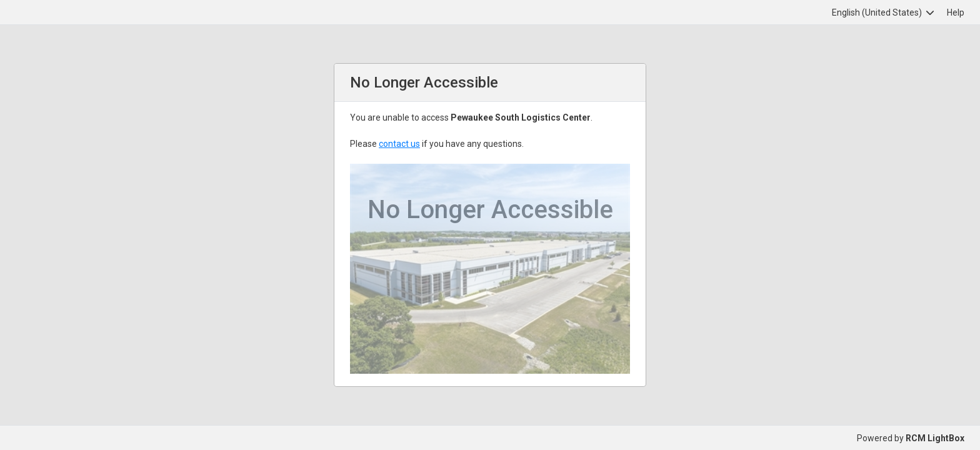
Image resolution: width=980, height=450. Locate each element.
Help (956, 12)
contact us (399, 144)
